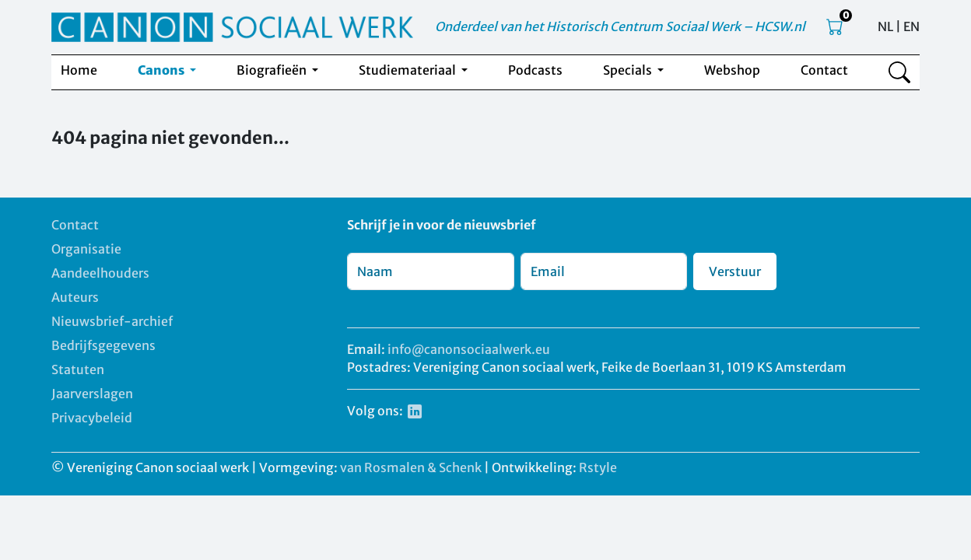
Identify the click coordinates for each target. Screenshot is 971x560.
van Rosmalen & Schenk (411, 467)
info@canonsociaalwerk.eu (469, 349)
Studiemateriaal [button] (408, 70)
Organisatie (86, 249)
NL (885, 26)
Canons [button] (162, 70)
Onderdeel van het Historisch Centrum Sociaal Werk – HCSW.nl (620, 26)
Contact (824, 70)
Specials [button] (629, 70)
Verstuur (735, 271)
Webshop (732, 70)
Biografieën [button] (273, 70)
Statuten (78, 369)
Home (79, 70)
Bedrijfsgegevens (103, 345)
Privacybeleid (92, 418)
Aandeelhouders (100, 273)
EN (911, 26)
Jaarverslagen (92, 394)
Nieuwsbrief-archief (112, 321)
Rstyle (598, 467)
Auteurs (75, 297)
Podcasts (535, 70)
